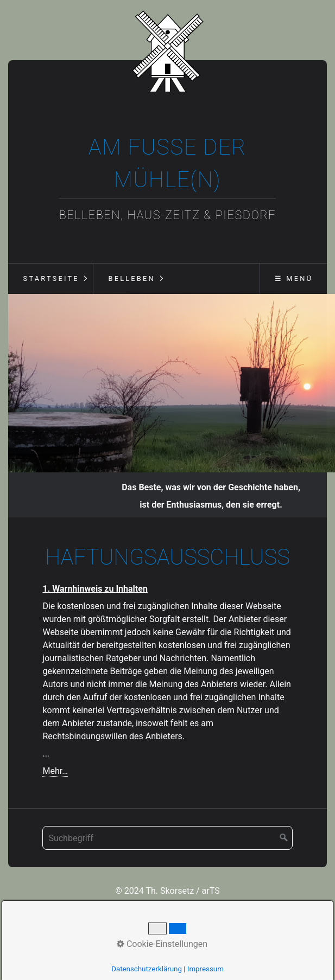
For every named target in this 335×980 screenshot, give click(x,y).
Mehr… (55, 752)
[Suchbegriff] (167, 819)
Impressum (206, 969)
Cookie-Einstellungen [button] (162, 944)
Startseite (51, 278)
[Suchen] (284, 819)
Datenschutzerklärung (147, 969)
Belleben (131, 278)
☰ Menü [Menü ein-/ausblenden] (294, 278)
